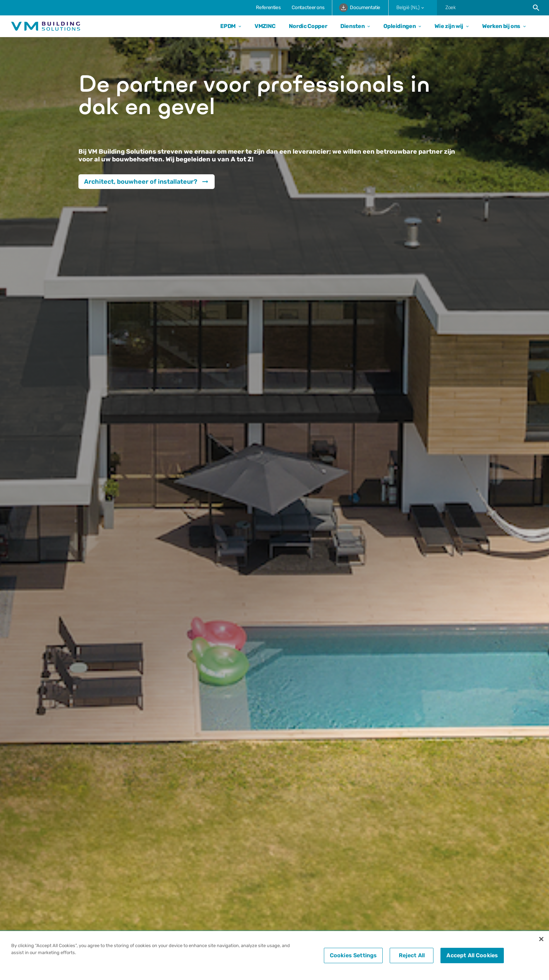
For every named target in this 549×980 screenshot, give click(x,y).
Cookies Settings (353, 955)
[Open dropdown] (238, 26)
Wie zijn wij (449, 26)
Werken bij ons (501, 26)
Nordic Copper (308, 26)
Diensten (352, 26)
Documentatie (360, 8)
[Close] (541, 939)
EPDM (228, 26)
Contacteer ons (308, 8)
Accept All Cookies (472, 955)
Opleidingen (399, 26)
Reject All (412, 955)
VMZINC (265, 26)
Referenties (268, 8)
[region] (274, 955)
